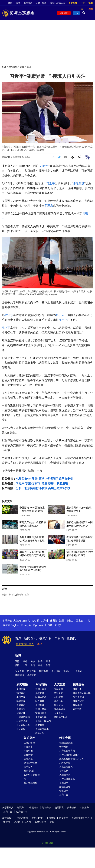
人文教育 (60, 684)
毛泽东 (49, 206)
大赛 (18, 3)
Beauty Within (31, 763)
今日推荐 (56, 671)
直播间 (72, 638)
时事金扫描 (41, 697)
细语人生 (40, 733)
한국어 (59, 625)
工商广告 (64, 795)
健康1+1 (77, 689)
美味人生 (28, 759)
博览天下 (68, 671)
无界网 (28, 822)
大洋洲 (45, 621)
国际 (17, 661)
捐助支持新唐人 (25, 644)
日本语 (49, 625)
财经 (40, 661)
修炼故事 (64, 791)
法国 (62, 621)
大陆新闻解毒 (42, 729)
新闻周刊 (21, 709)
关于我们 (21, 807)
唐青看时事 (41, 717)
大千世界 (28, 767)
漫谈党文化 (65, 787)
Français (26, 625)
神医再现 (77, 705)
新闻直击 (21, 705)
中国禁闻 (21, 697)
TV (77, 13)
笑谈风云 (59, 693)
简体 (44, 3)
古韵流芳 (59, 697)
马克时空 (40, 725)
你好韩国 (28, 751)
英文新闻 (73, 3)
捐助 (91, 3)
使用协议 (59, 807)
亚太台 (80, 621)
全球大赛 (32, 675)
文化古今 (59, 713)
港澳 (33, 661)
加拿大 (26, 621)
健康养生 (79, 684)
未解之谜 (59, 689)
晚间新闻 (21, 701)
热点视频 (32, 671)
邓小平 (63, 320)
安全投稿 (72, 807)
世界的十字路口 (43, 721)
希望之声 (64, 818)
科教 (40, 665)
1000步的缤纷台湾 (32, 777)
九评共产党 (65, 763)
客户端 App (22, 812)
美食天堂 (28, 755)
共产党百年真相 (67, 751)
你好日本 (28, 747)
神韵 (10, 3)
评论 (25, 661)
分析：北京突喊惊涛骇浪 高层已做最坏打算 (43, 488)
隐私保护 (46, 807)
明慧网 (7, 822)
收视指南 (34, 807)
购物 (39, 644)
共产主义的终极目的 (69, 755)
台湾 (33, 665)
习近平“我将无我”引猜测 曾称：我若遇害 (42, 483)
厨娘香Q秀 (29, 771)
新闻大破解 (41, 709)
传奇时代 (64, 747)
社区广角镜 (22, 721)
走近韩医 (77, 709)
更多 (52, 822)
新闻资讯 (13, 67)
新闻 (18, 655)
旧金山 (70, 621)
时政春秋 (40, 701)
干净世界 (51, 818)
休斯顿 (54, 621)
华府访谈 (21, 713)
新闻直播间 (64, 13)
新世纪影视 (40, 822)
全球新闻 (21, 689)
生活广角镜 (29, 743)
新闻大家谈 (41, 689)
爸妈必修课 (60, 709)
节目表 (59, 638)
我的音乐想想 (30, 783)
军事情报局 (41, 713)
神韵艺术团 (22, 818)
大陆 (22, 67)
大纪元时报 (37, 818)
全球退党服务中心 (81, 818)
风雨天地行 (65, 775)
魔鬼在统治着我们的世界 (72, 759)
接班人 (60, 315)
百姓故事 (64, 783)
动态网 (17, 822)
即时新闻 (44, 671)
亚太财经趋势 (23, 725)
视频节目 (46, 638)
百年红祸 (64, 771)
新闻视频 (22, 684)
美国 (17, 665)
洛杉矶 (35, 621)
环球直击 (21, 693)
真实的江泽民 (66, 767)
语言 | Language (57, 3)
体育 (48, 665)
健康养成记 (79, 701)
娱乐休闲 (29, 738)
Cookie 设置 (47, 843)
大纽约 (17, 621)
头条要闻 (20, 671)
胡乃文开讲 (79, 697)
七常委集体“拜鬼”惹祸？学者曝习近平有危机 (44, 479)
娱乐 (48, 661)
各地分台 (28, 3)
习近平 (44, 166)
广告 (83, 3)
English (15, 625)
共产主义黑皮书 (67, 779)
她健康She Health (82, 693)
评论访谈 (41, 684)
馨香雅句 (59, 701)
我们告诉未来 (66, 743)
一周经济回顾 (23, 717)
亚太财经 (21, 729)
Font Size (80, 157)
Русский (38, 625)
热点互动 (40, 693)
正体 (38, 3)
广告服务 (84, 807)
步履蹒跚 (79, 183)
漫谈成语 (59, 705)
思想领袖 (40, 705)
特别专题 (65, 738)
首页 (4, 67)
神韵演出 (20, 675)
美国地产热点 (61, 717)
